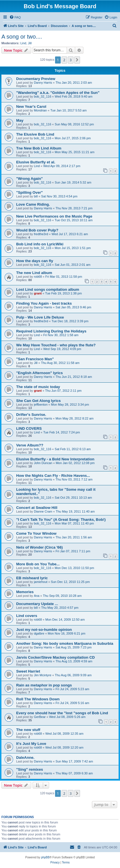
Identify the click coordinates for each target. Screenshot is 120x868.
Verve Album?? (30, 445)
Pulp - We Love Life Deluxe (40, 317)
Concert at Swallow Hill (37, 508)
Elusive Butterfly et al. (36, 162)
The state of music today (38, 387)
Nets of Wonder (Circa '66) (39, 547)
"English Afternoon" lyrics (39, 373)
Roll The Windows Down (38, 699)
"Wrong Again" (30, 179)
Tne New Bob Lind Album (39, 148)
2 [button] (64, 60)
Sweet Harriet (28, 671)
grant (38, 293)
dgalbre (39, 633)
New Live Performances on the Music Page (54, 216)
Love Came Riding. (33, 204)
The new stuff (28, 730)
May (20, 120)
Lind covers (27, 616)
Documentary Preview (36, 79)
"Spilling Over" (30, 192)
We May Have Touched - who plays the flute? (56, 345)
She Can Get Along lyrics (38, 401)
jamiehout (41, 582)
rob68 (38, 277)
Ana (37, 596)
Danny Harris (43, 83)
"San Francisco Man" (35, 359)
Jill (30, 43)
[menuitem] (15, 17)
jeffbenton (41, 404)
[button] (77, 60)
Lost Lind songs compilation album (48, 289)
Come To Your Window (36, 533)
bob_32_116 (42, 96)
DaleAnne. (25, 758)
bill (36, 196)
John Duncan (43, 463)
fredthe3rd (41, 234)
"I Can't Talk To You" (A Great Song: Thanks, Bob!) (61, 520)
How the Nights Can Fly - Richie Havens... (53, 476)
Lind (23, 43)
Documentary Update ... (37, 604)
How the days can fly (35, 261)
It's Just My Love (31, 744)
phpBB (45, 857)
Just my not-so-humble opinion (44, 630)
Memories (25, 592)
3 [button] (70, 60)
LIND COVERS (29, 428)
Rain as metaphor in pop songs (44, 685)
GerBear (40, 717)
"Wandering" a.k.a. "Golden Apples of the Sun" (58, 93)
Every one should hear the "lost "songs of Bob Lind (62, 713)
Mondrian (40, 110)
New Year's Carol (31, 107)
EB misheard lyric (32, 578)
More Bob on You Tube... (38, 564)
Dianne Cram (43, 511)
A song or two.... (22, 37)
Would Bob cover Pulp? (37, 230)
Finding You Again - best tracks (44, 303)
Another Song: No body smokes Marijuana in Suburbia (65, 643)
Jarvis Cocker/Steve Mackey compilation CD (55, 657)
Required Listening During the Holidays (51, 331)
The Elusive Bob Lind (35, 134)
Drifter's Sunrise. (31, 415)
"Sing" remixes (30, 769)
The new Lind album (34, 273)
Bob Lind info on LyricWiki (40, 244)
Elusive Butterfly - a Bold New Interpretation (55, 459)
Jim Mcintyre (43, 675)
